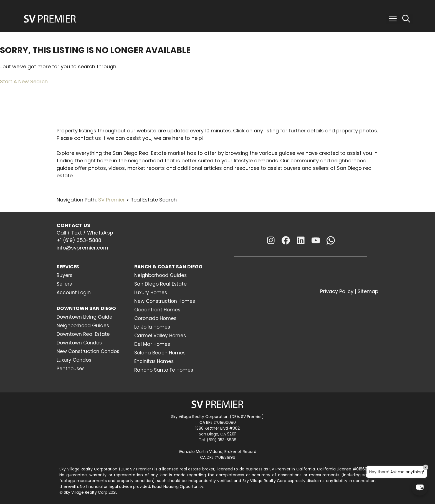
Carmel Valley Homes (160, 336)
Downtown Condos (79, 343)
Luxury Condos (74, 360)
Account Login (74, 293)
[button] (393, 19)
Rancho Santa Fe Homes (164, 370)
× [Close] (426, 467)
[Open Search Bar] (406, 19)
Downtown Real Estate (83, 334)
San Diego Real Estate (160, 284)
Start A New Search (24, 81)
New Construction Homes (165, 301)
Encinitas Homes (154, 361)
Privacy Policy (337, 291)
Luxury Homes (151, 293)
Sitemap (368, 291)
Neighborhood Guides (83, 326)
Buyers (65, 275)
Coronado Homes (155, 318)
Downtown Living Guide (84, 317)
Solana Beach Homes (160, 353)
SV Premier (112, 200)
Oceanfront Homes (157, 310)
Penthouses (71, 369)
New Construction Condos (88, 351)
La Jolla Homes (152, 327)
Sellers (64, 284)
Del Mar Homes (152, 344)
